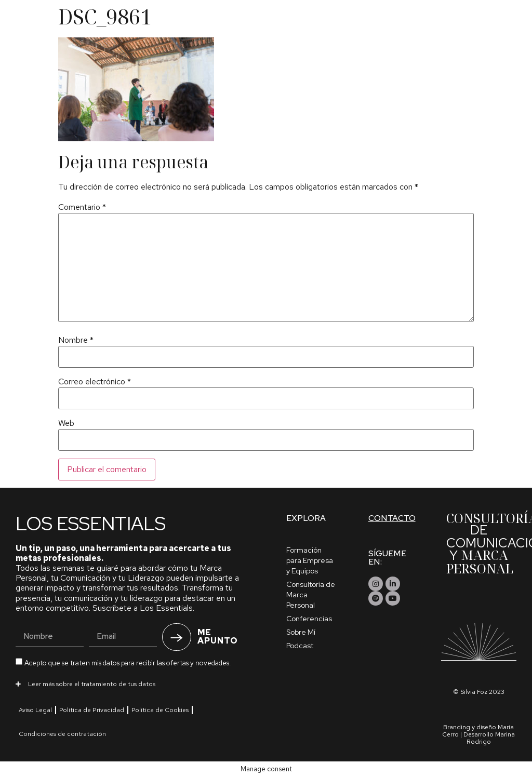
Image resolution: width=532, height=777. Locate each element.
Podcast (300, 646)
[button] (135, 684)
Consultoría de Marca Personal (311, 595)
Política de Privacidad (92, 710)
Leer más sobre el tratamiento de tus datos (92, 684)
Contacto (392, 518)
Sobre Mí (301, 632)
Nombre (76, 340)
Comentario (82, 207)
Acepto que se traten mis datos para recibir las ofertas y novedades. (128, 663)
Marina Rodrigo (491, 738)
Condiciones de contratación (62, 734)
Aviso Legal (35, 710)
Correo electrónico (95, 382)
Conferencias (309, 619)
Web (66, 423)
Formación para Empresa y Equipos (310, 560)
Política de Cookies (160, 710)
